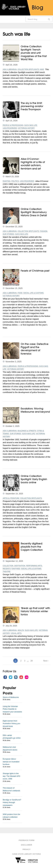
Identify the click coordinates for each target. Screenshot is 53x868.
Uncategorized (10, 128)
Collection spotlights (28, 69)
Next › (46, 661)
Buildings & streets (27, 431)
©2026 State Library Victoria (27, 854)
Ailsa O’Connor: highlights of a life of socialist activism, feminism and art (33, 164)
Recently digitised (11, 569)
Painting (7, 181)
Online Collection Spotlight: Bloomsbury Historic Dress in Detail (34, 212)
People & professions (13, 125)
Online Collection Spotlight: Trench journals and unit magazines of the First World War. (34, 53)
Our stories (8, 234)
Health (21, 630)
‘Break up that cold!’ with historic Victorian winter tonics (35, 611)
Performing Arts (34, 566)
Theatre (7, 572)
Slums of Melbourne (11, 697)
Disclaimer (27, 845)
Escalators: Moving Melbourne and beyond (35, 410)
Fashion (44, 231)
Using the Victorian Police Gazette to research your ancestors (12, 709)
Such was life (31, 125)
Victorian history (26, 128)
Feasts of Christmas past (35, 271)
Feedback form (26, 840)
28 (32, 661)
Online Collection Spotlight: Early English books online (34, 479)
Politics (15, 181)
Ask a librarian (10, 69)
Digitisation (20, 566)
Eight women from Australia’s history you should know (11, 724)
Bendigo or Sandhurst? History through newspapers (12, 802)
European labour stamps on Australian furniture (11, 762)
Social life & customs (33, 293)
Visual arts (16, 633)
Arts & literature (11, 498)
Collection (8, 566)
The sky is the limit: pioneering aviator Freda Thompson (32, 106)
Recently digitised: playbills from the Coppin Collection (32, 547)
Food (20, 293)
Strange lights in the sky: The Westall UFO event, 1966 (11, 776)
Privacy (27, 849)
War (42, 69)
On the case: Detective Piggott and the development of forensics (35, 349)
